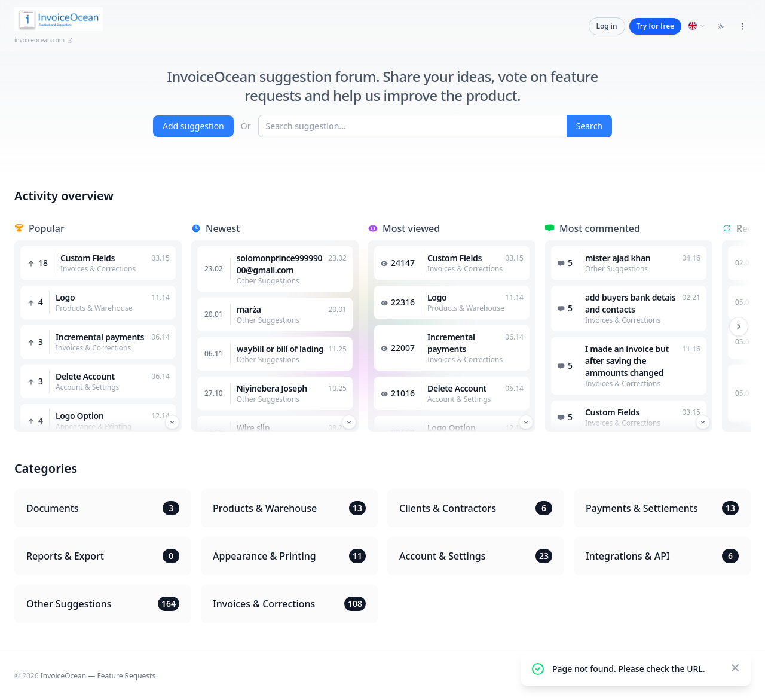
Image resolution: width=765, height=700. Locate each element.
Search (589, 126)
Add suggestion (193, 126)
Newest (223, 228)
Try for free (655, 26)
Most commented (600, 228)
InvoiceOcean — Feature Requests (98, 676)
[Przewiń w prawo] (739, 326)
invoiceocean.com (44, 40)
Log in (607, 26)
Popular (47, 228)
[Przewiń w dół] (172, 422)
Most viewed (411, 228)
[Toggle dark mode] (721, 26)
